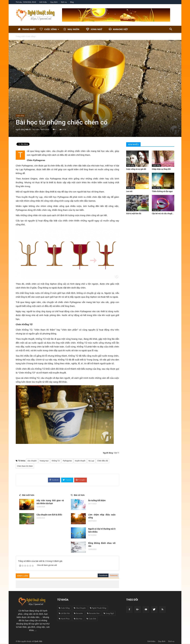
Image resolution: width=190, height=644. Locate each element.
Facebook (54, 480)
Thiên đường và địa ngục (162, 191)
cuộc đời (91, 619)
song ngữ (109, 613)
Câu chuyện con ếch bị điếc (49, 515)
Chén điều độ (103, 461)
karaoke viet (93, 613)
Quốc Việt (38, 641)
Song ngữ (94, 29)
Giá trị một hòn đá (134, 214)
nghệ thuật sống (98, 608)
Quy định (54, 2)
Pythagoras (67, 461)
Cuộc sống (49, 29)
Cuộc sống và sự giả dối (136, 169)
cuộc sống (64, 608)
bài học (78, 619)
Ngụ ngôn (71, 29)
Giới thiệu (43, 2)
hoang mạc (44, 461)
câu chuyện (32, 461)
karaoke (78, 613)
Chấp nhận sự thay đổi (161, 169)
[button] (171, 29)
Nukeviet (114, 575)
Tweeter (67, 480)
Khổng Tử (56, 461)
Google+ (81, 480)
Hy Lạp (91, 461)
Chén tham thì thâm (25, 466)
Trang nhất (27, 29)
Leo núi (129, 191)
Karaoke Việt (118, 29)
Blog (72, 2)
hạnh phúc (64, 619)
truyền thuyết (80, 461)
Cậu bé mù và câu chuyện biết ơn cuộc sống (170, 214)
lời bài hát (64, 613)
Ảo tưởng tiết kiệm (97, 500)
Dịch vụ (64, 2)
